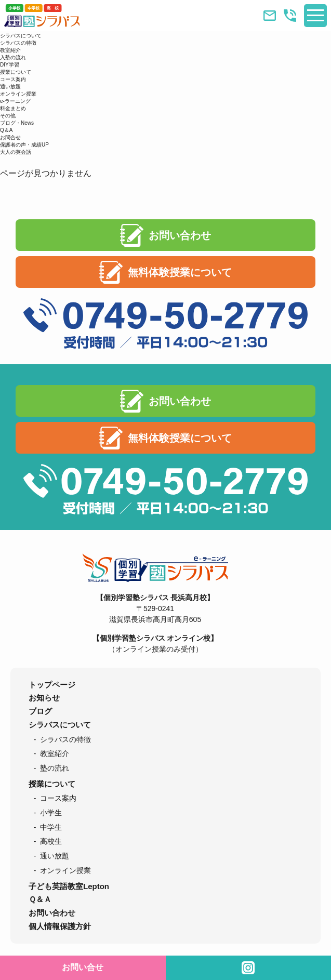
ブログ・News (17, 123)
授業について (16, 72)
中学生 (51, 827)
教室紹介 (10, 50)
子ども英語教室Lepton (69, 886)
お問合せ (10, 137)
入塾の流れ (13, 57)
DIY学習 (10, 65)
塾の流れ (55, 768)
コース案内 (13, 79)
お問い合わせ (180, 235)
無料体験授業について (180, 272)
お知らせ (44, 698)
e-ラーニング (15, 101)
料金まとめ (13, 108)
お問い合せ (83, 967)
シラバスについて (21, 36)
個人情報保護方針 (60, 926)
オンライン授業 (18, 94)
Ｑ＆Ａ (40, 899)
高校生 (51, 841)
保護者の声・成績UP (24, 145)
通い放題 (10, 87)
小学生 (51, 813)
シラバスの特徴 (18, 43)
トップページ (52, 685)
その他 (8, 116)
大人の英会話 (16, 152)
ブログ (40, 711)
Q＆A (6, 130)
